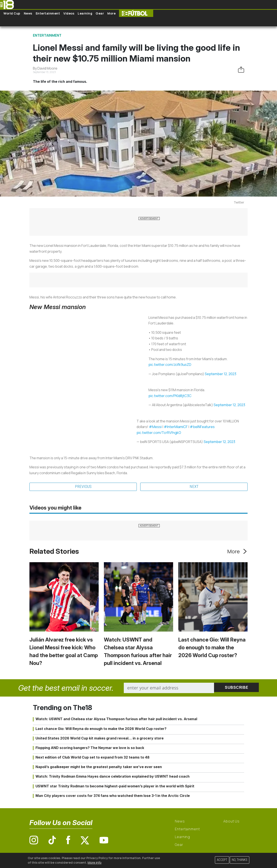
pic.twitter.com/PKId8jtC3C (170, 396)
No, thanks (240, 860)
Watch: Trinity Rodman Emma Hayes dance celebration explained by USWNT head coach (113, 777)
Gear (100, 13)
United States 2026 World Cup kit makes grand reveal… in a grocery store (100, 739)
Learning (85, 13)
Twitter (239, 202)
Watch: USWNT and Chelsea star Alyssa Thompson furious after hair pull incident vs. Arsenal (116, 719)
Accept (222, 860)
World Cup (12, 13)
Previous (83, 487)
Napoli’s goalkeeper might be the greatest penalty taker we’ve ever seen (99, 767)
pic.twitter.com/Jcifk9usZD (170, 365)
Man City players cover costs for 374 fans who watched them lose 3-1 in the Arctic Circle (113, 796)
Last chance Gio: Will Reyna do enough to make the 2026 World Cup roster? (212, 648)
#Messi (155, 427)
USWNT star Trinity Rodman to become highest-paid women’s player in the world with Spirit (115, 787)
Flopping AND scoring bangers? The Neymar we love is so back (90, 748)
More (111, 13)
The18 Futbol (136, 13)
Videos (69, 13)
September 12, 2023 (221, 374)
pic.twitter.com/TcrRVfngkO (159, 433)
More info (95, 862)
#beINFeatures (202, 427)
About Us (231, 822)
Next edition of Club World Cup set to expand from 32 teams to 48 (93, 758)
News (28, 13)
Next (194, 487)
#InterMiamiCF (176, 427)
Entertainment (48, 13)
